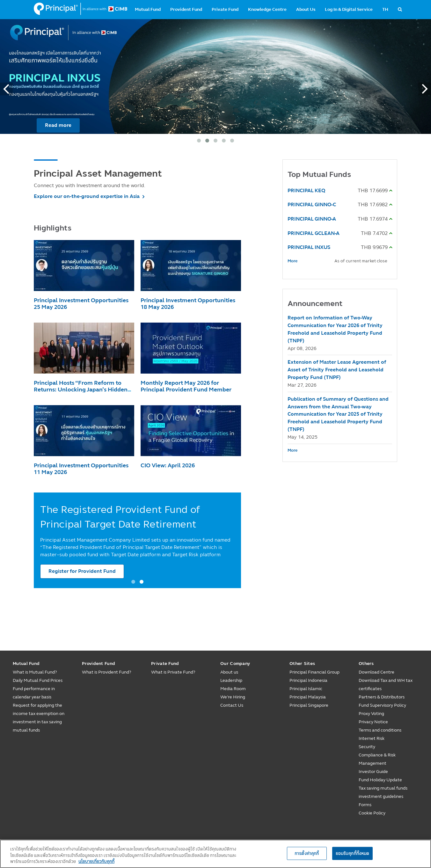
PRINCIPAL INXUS (309, 247)
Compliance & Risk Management (377, 759)
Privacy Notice (373, 722)
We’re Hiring (233, 697)
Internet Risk (372, 738)
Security (367, 747)
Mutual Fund (148, 9)
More (292, 261)
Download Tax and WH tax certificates (386, 685)
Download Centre (376, 672)
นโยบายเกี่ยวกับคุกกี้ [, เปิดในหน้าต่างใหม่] (96, 861)
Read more (58, 125)
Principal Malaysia (308, 697)
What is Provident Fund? (106, 672)
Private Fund (225, 9)
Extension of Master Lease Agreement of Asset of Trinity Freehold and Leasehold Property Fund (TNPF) (337, 370)
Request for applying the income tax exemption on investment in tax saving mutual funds (39, 718)
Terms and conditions (380, 730)
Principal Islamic (306, 689)
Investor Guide (373, 772)
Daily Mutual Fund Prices (38, 680)
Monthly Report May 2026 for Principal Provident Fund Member (186, 386)
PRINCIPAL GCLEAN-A (314, 233)
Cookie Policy (372, 813)
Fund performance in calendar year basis (34, 693)
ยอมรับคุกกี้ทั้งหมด (353, 853)
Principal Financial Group (314, 672)
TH (385, 9)
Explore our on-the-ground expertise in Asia (87, 196)
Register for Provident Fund (82, 571)
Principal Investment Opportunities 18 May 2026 (188, 304)
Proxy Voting (371, 714)
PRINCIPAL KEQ (306, 190)
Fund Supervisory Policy (382, 705)
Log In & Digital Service (349, 9)
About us (229, 672)
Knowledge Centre (267, 9)
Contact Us (232, 705)
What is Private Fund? (173, 672)
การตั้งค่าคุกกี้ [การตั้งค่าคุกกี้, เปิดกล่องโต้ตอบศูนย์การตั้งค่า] (307, 853)
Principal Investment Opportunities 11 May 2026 (81, 469)
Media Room (233, 689)
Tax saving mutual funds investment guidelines (383, 792)
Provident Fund (186, 9)
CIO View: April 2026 (168, 465)
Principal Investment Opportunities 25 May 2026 (81, 304)
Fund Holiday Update (380, 780)
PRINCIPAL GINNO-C (312, 204)
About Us (306, 9)
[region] (215, 854)
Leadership (231, 680)
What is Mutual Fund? (35, 672)
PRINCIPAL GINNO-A (312, 219)
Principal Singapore (309, 705)
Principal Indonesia (308, 680)
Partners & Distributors (382, 697)
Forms (365, 805)
